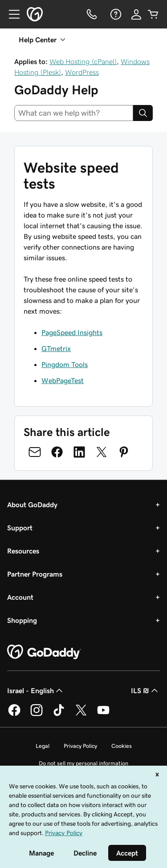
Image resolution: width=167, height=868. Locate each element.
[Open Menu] (11, 14)
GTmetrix (56, 348)
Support (20, 528)
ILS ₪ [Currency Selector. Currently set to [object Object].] (145, 690)
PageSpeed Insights (72, 332)
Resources (23, 551)
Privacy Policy (80, 746)
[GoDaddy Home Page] (44, 652)
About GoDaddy (32, 505)
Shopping (22, 620)
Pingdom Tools (65, 364)
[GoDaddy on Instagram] (37, 715)
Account (20, 597)
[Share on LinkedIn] (79, 452)
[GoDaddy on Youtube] (103, 715)
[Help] (115, 14)
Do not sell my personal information (83, 763)
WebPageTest (63, 380)
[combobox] (74, 113)
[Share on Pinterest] (124, 452)
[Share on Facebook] (57, 452)
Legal (43, 746)
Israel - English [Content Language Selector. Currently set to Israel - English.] (36, 690)
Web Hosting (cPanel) (83, 61)
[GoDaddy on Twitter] (81, 715)
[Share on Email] (35, 452)
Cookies (122, 746)
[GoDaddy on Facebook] (14, 715)
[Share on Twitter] (102, 452)
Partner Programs (35, 574)
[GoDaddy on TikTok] (59, 715)
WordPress (82, 72)
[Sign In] (136, 14)
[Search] (143, 113)
